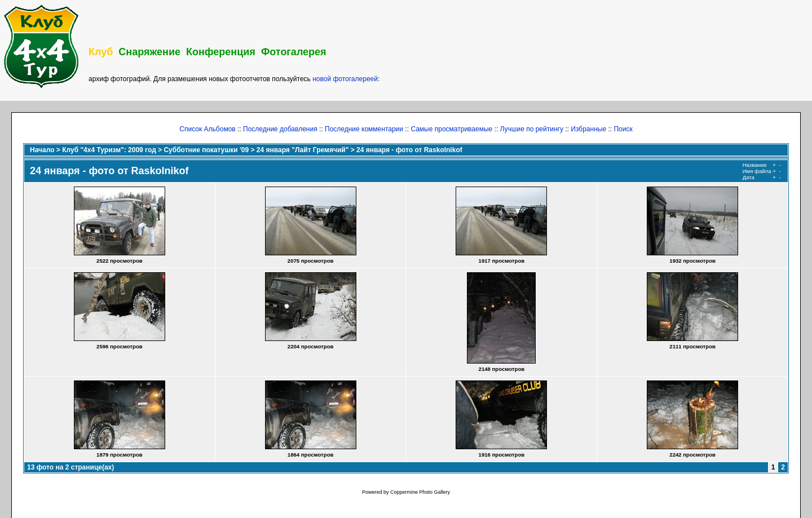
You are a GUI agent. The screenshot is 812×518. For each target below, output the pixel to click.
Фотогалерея (294, 52)
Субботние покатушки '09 (206, 150)
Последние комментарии (364, 129)
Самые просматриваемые (451, 129)
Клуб (101, 52)
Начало (42, 150)
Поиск (623, 129)
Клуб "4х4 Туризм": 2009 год (109, 150)
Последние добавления (280, 129)
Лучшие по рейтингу (532, 129)
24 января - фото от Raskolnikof (409, 150)
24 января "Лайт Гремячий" (303, 150)
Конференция (221, 52)
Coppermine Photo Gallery (420, 492)
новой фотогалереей (345, 79)
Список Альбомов (207, 129)
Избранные (588, 129)
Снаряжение (149, 52)
